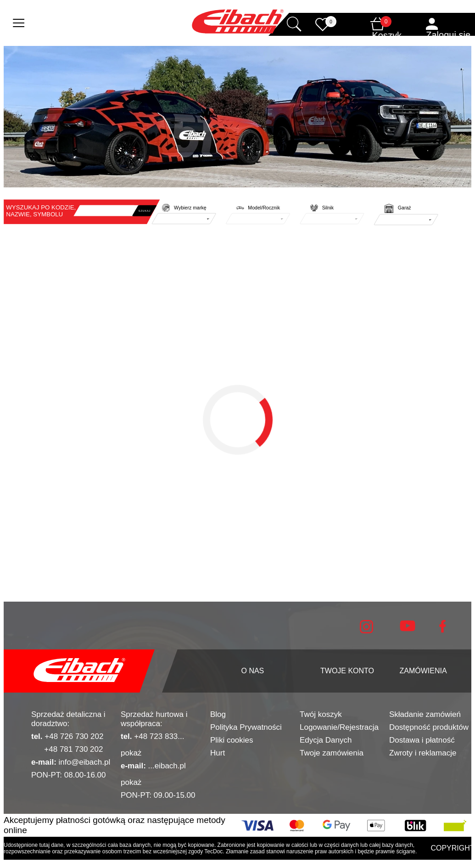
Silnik (328, 208)
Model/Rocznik (264, 208)
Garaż (405, 208)
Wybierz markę (190, 208)
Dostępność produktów (429, 727)
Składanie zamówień (425, 714)
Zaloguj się (448, 35)
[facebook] (442, 630)
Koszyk (387, 35)
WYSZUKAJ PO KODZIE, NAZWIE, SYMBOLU (41, 211)
